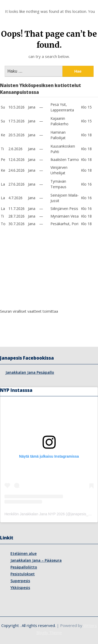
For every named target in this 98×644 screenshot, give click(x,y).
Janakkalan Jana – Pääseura (36, 560)
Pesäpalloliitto (24, 567)
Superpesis (20, 581)
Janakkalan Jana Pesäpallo (30, 372)
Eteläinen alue (24, 553)
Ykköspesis (20, 588)
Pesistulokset (23, 574)
